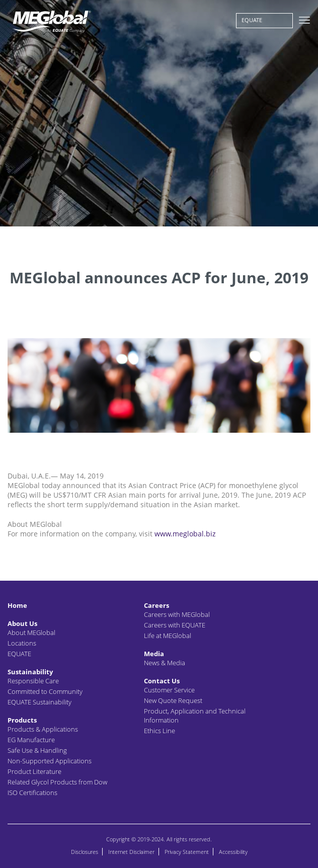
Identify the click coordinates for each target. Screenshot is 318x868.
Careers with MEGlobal (177, 614)
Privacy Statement (187, 852)
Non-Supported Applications (50, 761)
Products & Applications (43, 729)
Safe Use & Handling (37, 750)
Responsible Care (33, 681)
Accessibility (233, 852)
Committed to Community (45, 691)
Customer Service (169, 690)
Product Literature (34, 771)
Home (17, 605)
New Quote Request (173, 700)
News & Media (165, 663)
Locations (22, 643)
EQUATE (252, 20)
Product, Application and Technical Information (195, 716)
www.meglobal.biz (185, 534)
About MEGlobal (31, 633)
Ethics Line (160, 731)
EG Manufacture (31, 740)
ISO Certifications (32, 793)
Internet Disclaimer (131, 852)
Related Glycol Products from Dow (57, 782)
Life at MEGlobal (168, 636)
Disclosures (85, 852)
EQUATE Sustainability (39, 702)
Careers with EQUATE (175, 625)
